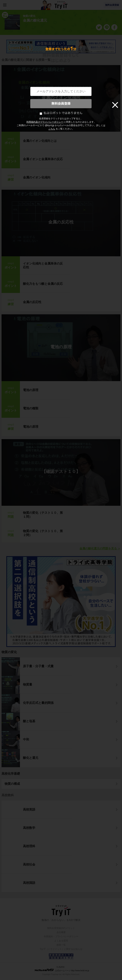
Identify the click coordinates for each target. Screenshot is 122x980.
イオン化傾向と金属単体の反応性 (43, 265)
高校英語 (29, 809)
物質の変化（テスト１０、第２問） (43, 533)
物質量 (28, 684)
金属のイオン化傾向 (61, 97)
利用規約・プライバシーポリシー (61, 936)
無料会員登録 (112, 5)
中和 (26, 739)
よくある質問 (61, 941)
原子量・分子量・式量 (38, 666)
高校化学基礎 (11, 774)
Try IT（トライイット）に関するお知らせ (61, 949)
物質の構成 (12, 784)
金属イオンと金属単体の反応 (43, 159)
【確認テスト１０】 (61, 471)
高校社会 (29, 864)
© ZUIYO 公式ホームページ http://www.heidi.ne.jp (62, 969)
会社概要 (61, 932)
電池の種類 (31, 408)
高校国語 (29, 883)
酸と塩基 (29, 721)
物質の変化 (9, 652)
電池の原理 (61, 347)
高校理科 (29, 846)
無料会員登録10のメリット (61, 928)
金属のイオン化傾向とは (40, 141)
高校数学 (29, 828)
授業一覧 (61, 945)
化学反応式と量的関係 (38, 703)
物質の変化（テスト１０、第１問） (43, 515)
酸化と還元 (31, 758)
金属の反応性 (61, 222)
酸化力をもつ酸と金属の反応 (43, 284)
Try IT (61, 5)
